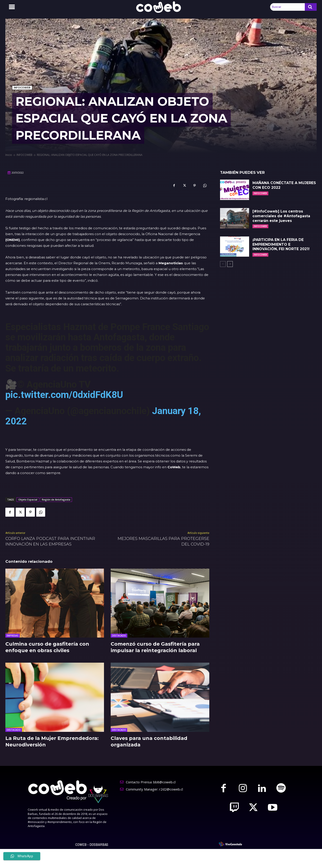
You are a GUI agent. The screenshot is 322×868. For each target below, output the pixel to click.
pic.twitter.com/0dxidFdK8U (64, 395)
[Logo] (161, 7)
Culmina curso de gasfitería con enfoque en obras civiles (47, 647)
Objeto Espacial (28, 500)
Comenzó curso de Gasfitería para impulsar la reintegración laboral (155, 647)
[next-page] (230, 264)
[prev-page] (223, 264)
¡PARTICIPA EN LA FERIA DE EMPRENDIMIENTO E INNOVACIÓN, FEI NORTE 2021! (281, 244)
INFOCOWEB (22, 88)
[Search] (311, 7)
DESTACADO (119, 636)
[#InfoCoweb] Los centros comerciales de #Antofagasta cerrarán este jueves (281, 216)
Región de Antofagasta (56, 500)
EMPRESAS (13, 636)
